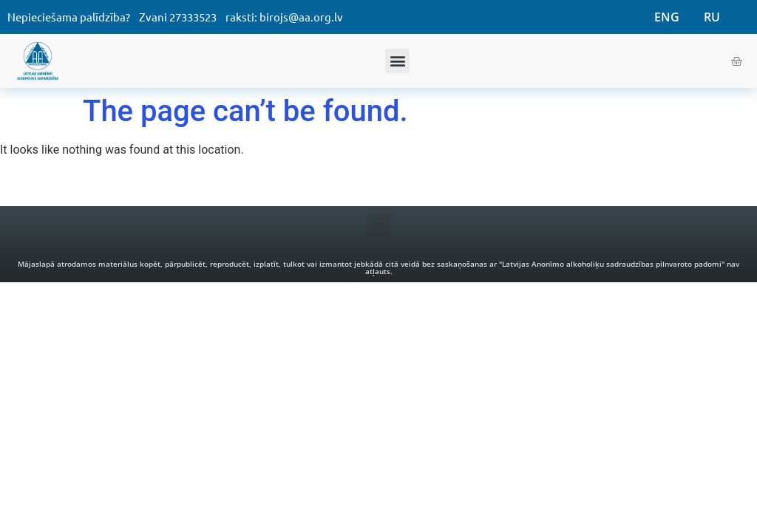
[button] (397, 61)
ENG (667, 17)
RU (712, 17)
